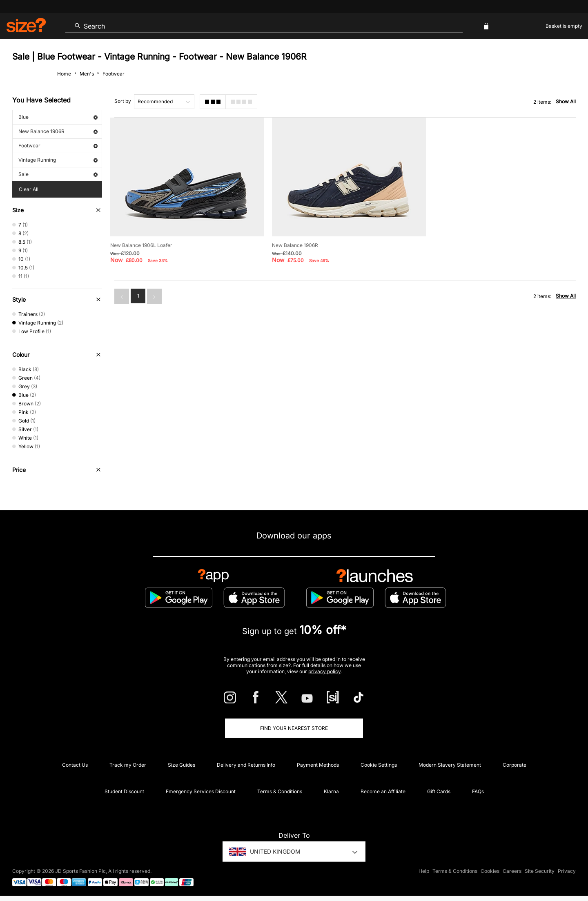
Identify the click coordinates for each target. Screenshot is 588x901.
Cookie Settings (379, 765)
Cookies (490, 871)
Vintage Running (58, 160)
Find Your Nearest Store (294, 728)
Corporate (514, 765)
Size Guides (182, 765)
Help (424, 871)
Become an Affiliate (383, 791)
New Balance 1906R (58, 131)
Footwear (58, 146)
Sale (58, 174)
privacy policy (324, 671)
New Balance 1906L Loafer (141, 245)
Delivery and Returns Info (246, 765)
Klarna (331, 791)
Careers (512, 871)
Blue (58, 117)
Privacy (567, 871)
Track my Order (128, 765)
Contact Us (75, 765)
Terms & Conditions (280, 791)
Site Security (540, 871)
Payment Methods (318, 765)
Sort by (123, 101)
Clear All (29, 189)
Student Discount (124, 791)
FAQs (478, 791)
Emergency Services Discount (201, 791)
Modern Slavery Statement (450, 765)
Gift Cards (439, 791)
